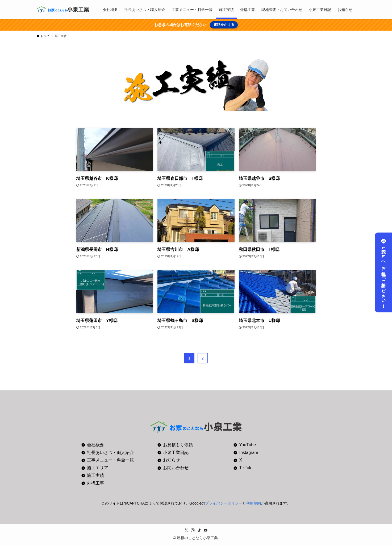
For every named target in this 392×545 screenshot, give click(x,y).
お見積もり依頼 (178, 445)
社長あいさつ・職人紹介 (110, 453)
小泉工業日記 (176, 453)
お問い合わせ (176, 468)
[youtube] (206, 530)
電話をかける (224, 25)
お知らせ (172, 460)
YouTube (247, 445)
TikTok (245, 468)
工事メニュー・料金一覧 (110, 460)
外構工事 (95, 483)
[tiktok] (199, 530)
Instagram (249, 453)
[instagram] (193, 530)
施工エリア (98, 468)
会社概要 (95, 445)
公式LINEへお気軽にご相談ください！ (384, 272)
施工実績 (95, 475)
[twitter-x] (186, 530)
